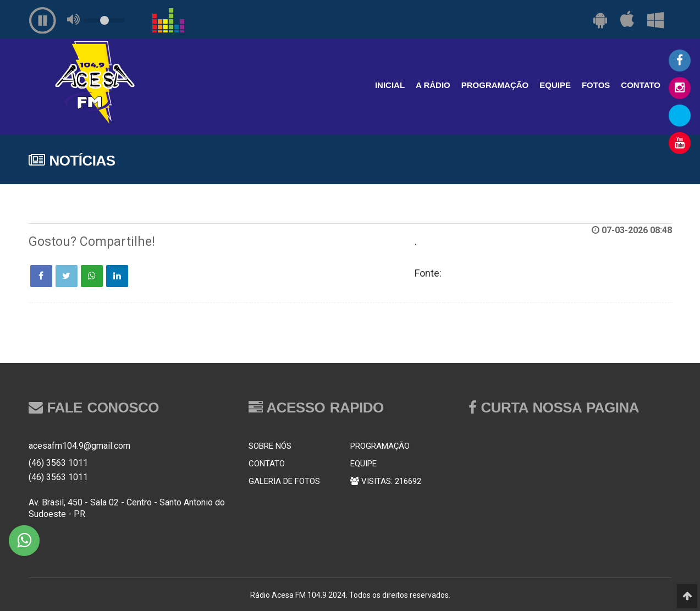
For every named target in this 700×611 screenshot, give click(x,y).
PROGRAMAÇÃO (495, 85)
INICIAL (390, 85)
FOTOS (596, 85)
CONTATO (641, 85)
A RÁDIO (433, 85)
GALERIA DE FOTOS (284, 481)
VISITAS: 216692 (386, 481)
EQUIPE (555, 85)
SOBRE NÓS (270, 446)
